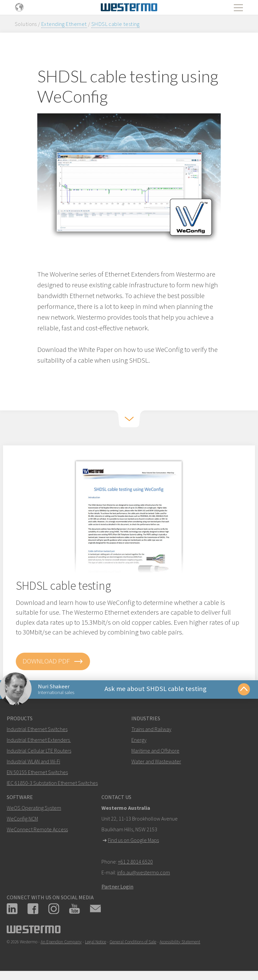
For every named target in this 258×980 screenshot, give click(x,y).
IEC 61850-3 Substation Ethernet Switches (52, 785)
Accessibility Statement (180, 943)
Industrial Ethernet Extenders (38, 741)
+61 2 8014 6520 (135, 863)
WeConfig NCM (22, 820)
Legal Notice (96, 943)
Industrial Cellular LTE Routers (39, 752)
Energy (139, 741)
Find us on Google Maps (133, 842)
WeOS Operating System (34, 809)
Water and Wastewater (156, 763)
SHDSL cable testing (116, 24)
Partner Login (117, 888)
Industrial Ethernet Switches (37, 731)
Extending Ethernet (64, 24)
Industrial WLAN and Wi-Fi (33, 763)
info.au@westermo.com (144, 874)
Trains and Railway (151, 731)
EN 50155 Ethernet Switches (37, 774)
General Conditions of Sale (133, 943)
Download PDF (53, 661)
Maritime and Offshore (155, 752)
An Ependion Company (61, 943)
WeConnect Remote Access (37, 831)
